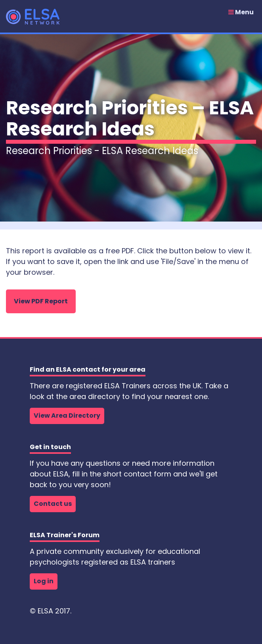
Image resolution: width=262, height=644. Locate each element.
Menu (241, 12)
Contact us (53, 504)
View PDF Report (41, 301)
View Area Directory (67, 416)
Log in (44, 581)
